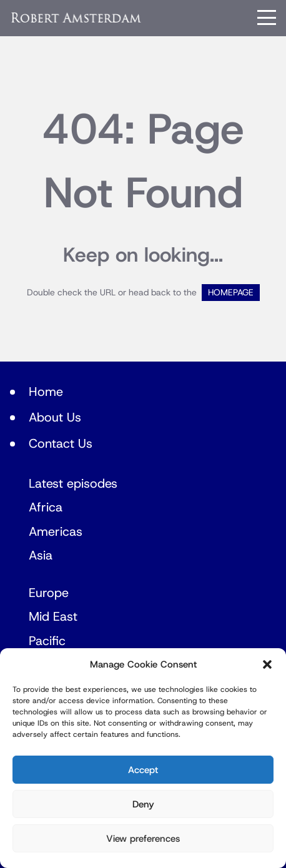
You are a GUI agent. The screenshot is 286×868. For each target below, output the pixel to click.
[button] (267, 664)
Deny (143, 804)
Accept (143, 770)
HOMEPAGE (231, 293)
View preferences (143, 839)
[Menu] (267, 17)
